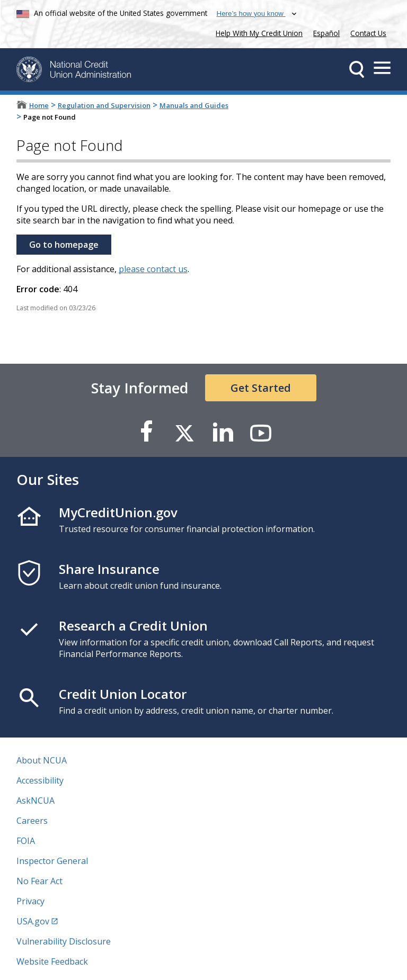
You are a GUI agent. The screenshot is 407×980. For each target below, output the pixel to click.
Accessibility (40, 780)
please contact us (153, 269)
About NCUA (42, 760)
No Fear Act (39, 881)
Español (326, 33)
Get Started (261, 388)
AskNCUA (36, 801)
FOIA (26, 841)
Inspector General (52, 861)
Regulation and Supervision (104, 105)
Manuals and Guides (194, 105)
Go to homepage (64, 245)
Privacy (30, 901)
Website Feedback (52, 961)
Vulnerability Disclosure (64, 941)
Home (39, 105)
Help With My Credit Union (257, 32)
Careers (32, 821)
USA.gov (33, 921)
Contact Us (368, 33)
